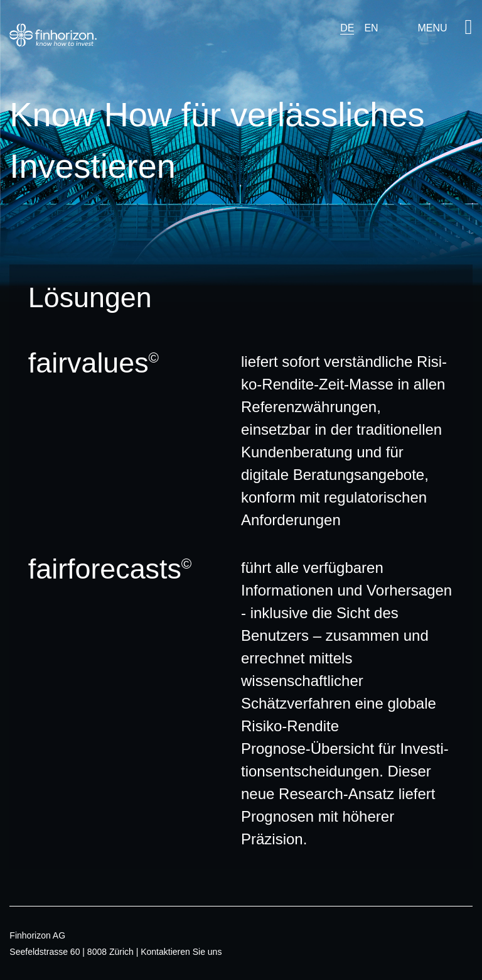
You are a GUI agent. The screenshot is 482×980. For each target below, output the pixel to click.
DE (347, 28)
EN (371, 28)
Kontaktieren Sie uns (181, 952)
